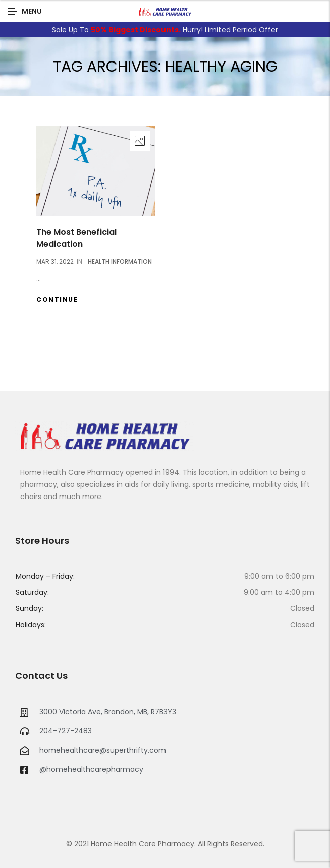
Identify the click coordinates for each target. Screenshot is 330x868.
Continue (57, 300)
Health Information (120, 261)
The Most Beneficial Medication (76, 238)
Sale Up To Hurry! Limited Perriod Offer (165, 30)
